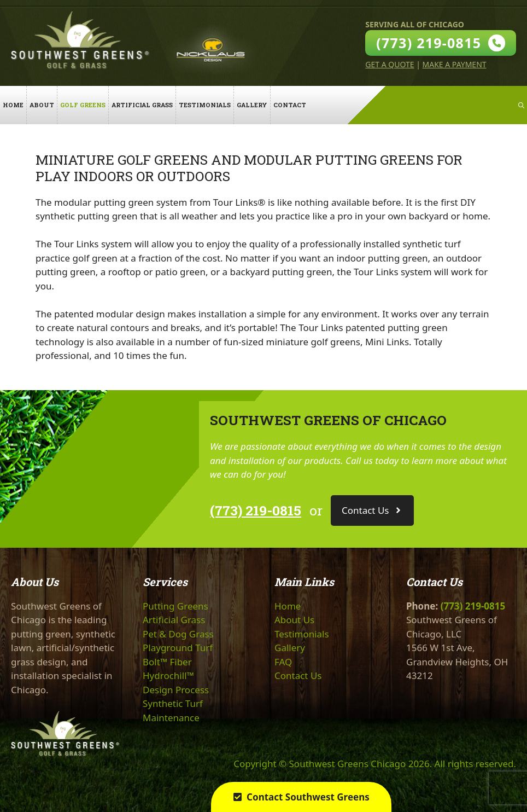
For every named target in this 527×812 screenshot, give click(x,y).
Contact (290, 105)
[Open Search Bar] (521, 105)
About (42, 105)
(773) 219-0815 (256, 510)
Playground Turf (178, 648)
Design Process (176, 690)
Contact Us (298, 675)
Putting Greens (175, 606)
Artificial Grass (142, 105)
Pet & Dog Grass (178, 634)
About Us (294, 620)
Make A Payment (455, 64)
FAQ (283, 662)
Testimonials (205, 105)
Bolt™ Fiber (167, 662)
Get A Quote (390, 64)
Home (13, 105)
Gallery (252, 105)
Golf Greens (83, 105)
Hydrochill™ (168, 675)
